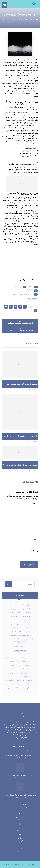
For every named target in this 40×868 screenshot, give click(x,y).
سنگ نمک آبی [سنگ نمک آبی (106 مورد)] (26, 613)
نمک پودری (30, 291)
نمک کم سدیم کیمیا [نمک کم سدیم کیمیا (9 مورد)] (26, 688)
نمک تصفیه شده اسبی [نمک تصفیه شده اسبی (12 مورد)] (14, 639)
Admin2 (31, 287)
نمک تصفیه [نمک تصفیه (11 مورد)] (13, 635)
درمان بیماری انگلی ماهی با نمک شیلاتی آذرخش (20, 795)
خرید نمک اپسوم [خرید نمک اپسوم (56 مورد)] (25, 609)
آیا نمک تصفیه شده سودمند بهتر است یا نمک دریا (20, 756)
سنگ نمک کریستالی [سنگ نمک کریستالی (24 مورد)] (14, 620)
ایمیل (36, 539)
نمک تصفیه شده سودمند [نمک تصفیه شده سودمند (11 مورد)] (20, 643)
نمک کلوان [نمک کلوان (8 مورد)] (15, 684)
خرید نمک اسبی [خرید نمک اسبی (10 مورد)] (14, 605)
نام (37, 527)
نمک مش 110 (30, 442)
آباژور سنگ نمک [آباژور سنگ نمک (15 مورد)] (26, 605)
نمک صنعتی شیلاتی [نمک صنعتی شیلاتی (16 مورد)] (13, 669)
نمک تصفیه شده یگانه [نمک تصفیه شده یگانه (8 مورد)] (12, 654)
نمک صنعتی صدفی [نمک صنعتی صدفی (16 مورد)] (26, 673)
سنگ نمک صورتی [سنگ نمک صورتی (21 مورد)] (25, 616)
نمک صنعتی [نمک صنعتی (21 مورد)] (14, 665)
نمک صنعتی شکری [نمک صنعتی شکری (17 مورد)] (27, 669)
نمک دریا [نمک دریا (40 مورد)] (22, 658)
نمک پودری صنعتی (23, 60)
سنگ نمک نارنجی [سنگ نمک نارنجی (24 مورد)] (27, 620)
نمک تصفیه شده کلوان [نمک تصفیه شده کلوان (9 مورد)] (27, 654)
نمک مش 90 (30, 390)
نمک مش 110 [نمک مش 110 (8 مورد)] (21, 680)
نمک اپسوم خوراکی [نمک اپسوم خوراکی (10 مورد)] (24, 635)
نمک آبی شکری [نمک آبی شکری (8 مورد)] (14, 628)
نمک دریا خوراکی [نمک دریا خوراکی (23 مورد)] (12, 658)
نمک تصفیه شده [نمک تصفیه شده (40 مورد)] (27, 639)
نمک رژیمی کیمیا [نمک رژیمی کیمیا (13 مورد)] (24, 665)
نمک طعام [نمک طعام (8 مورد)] (30, 680)
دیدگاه (35, 503)
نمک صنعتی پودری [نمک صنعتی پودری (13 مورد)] (13, 673)
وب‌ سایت (34, 551)
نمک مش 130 (30, 471)
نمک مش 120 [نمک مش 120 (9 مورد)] (11, 680)
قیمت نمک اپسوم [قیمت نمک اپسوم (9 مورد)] (25, 628)
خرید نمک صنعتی (17, 294)
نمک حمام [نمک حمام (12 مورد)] (30, 658)
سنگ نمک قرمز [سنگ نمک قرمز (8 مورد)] (14, 616)
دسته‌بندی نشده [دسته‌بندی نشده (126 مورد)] (14, 609)
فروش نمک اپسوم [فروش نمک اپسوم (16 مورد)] (15, 624)
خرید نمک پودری (28, 294)
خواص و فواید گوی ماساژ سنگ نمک (20, 775)
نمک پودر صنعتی (32, 298)
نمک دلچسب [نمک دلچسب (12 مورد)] (14, 662)
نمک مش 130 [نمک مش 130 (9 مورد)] (24, 684)
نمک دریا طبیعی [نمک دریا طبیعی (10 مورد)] (25, 662)
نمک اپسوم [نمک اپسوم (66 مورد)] (13, 631)
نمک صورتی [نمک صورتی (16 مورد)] (26, 677)
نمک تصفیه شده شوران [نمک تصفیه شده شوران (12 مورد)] (20, 646)
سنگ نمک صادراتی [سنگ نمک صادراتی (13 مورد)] (15, 613)
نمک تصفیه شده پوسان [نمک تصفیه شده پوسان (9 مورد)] (20, 650)
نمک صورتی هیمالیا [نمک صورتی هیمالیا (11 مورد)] (15, 677)
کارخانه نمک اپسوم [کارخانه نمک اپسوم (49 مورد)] (13, 688)
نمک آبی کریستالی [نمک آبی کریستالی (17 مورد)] (24, 631)
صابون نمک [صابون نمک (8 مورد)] (26, 624)
